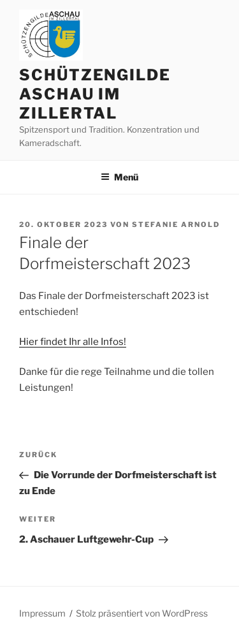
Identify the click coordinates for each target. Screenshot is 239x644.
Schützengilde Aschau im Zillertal (95, 94)
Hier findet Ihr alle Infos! (73, 342)
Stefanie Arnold (176, 224)
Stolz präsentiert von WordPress (142, 613)
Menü (119, 177)
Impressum (42, 613)
